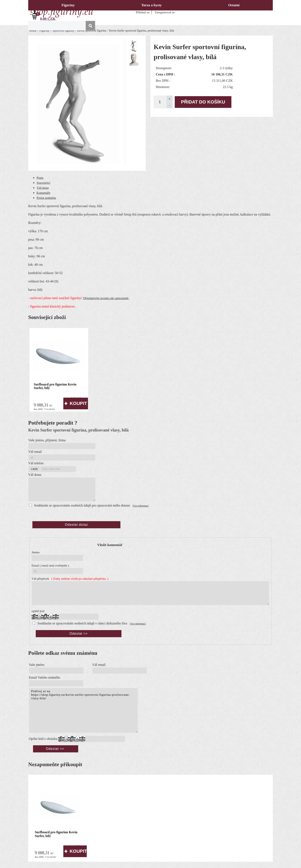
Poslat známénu (46, 198)
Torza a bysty (152, 5)
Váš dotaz (43, 188)
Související (43, 183)
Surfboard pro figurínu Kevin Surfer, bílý (55, 386)
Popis (40, 178)
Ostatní (234, 5)
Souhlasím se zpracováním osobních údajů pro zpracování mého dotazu (82, 505)
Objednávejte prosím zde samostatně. (106, 298)
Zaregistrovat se (165, 12)
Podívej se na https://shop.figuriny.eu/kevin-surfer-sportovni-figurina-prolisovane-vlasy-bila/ (83, 710)
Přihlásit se (143, 12)
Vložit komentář (110, 545)
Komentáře (43, 193)
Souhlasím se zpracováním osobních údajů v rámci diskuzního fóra (82, 623)
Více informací (141, 506)
